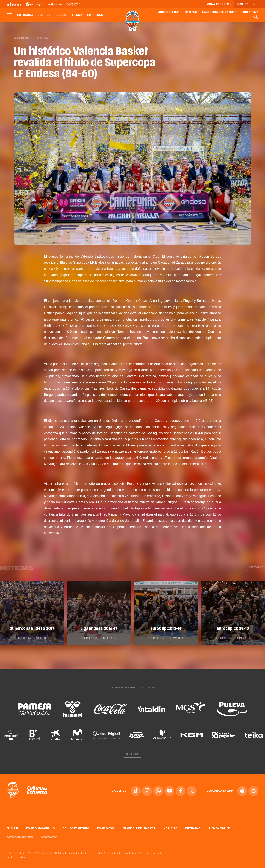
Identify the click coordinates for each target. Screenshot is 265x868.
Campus (191, 12)
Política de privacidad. (68, 852)
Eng (255, 4)
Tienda (77, 15)
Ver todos (132, 753)
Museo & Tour (168, 12)
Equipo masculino (40, 827)
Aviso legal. (48, 852)
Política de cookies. (92, 852)
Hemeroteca (23, 38)
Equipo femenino (76, 827)
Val (248, 4)
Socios (61, 15)
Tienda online (220, 827)
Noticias (170, 827)
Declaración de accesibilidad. (121, 852)
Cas (240, 4)
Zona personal (219, 4)
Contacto (49, 836)
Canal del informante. (151, 852)
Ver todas (256, 567)
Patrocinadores (20, 836)
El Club (12, 827)
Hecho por (16, 856)
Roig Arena (250, 12)
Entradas (25, 15)
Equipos (44, 15)
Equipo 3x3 (105, 827)
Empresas (95, 15)
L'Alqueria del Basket (219, 12)
